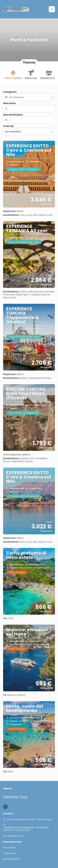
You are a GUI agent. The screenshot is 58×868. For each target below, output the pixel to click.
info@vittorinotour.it (15, 836)
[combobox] (29, 120)
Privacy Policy (9, 848)
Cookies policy (10, 853)
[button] (29, 132)
